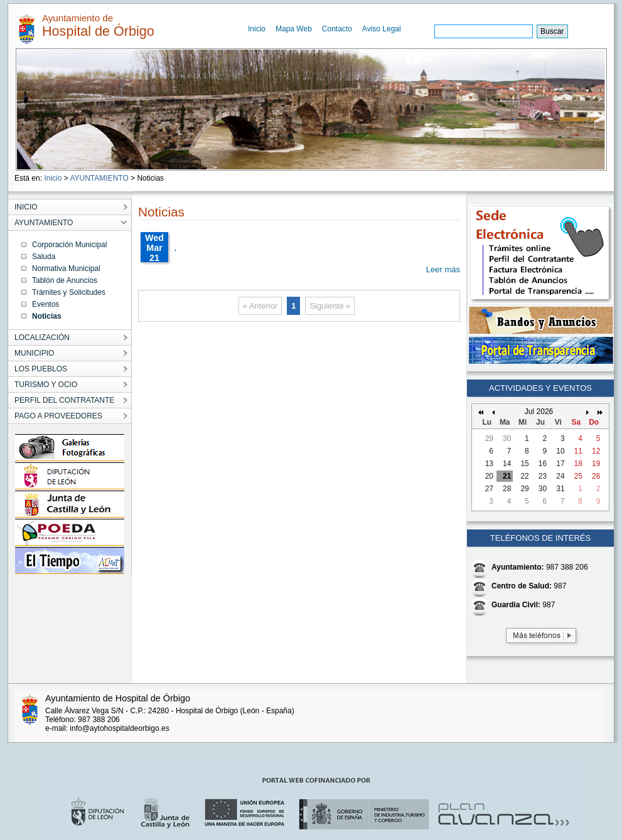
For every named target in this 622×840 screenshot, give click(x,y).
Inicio (257, 29)
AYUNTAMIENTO (99, 178)
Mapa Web (294, 29)
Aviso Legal (382, 29)
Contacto (337, 29)
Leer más (443, 269)
